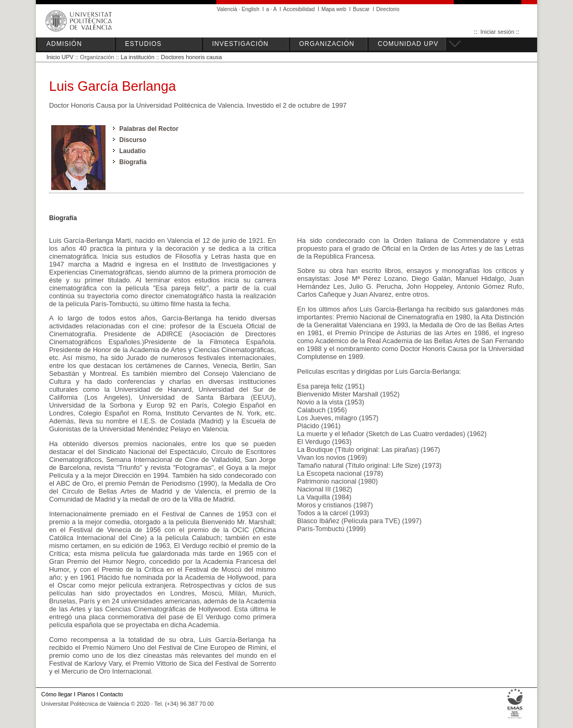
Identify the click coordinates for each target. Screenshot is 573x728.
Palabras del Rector (149, 129)
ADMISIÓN (64, 44)
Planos (86, 694)
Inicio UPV (60, 57)
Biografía (133, 162)
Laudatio (132, 151)
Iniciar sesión (498, 32)
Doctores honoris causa (192, 57)
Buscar (361, 9)
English (251, 9)
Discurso (133, 140)
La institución (138, 57)
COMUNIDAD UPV (408, 44)
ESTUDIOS (143, 44)
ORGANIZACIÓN (327, 44)
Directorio (388, 9)
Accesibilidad (299, 9)
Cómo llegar (57, 694)
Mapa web (334, 9)
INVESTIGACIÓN (240, 44)
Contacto (111, 694)
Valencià (227, 9)
